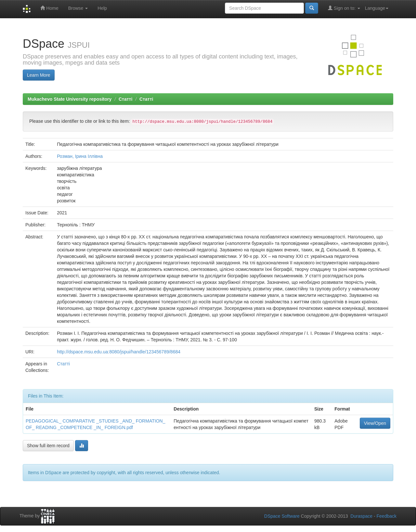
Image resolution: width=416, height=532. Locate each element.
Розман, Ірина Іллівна (80, 156)
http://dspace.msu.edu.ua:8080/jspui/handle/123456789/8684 (119, 352)
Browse (78, 8)
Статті (125, 99)
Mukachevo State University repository (70, 99)
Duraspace (361, 516)
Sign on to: (344, 8)
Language (377, 8)
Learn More (39, 75)
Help (102, 8)
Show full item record (48, 446)
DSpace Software (282, 516)
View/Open (375, 423)
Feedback (387, 516)
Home (49, 8)
